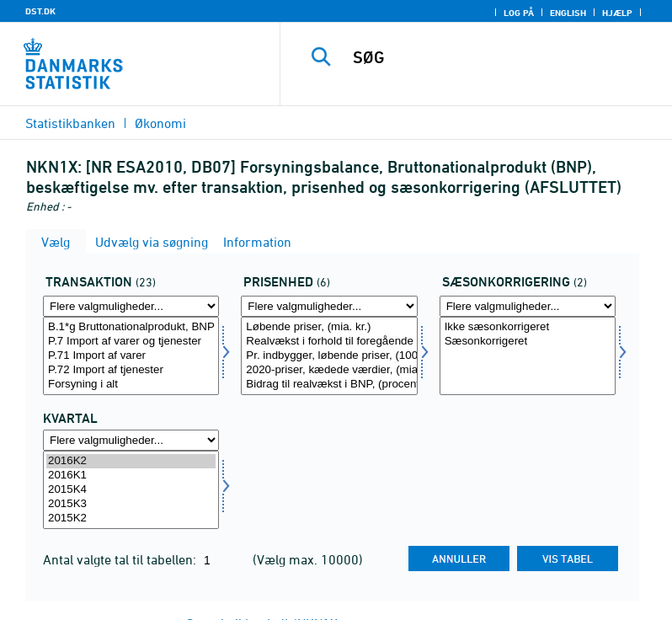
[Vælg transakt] (131, 356)
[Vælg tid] (131, 490)
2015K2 (131, 518)
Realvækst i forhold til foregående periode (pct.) (329, 342)
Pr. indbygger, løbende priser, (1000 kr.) (329, 356)
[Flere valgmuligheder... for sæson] (528, 306)
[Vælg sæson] (528, 356)
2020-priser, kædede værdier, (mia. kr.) (329, 370)
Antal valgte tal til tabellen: (121, 559)
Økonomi (160, 123)
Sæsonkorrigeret (528, 342)
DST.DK (40, 11)
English (568, 13)
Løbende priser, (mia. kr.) (329, 327)
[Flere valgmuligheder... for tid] (131, 440)
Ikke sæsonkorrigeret (528, 327)
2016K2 (131, 461)
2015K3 (131, 504)
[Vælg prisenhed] (329, 356)
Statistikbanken (70, 123)
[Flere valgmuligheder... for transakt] (131, 306)
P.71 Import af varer (131, 356)
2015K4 (131, 490)
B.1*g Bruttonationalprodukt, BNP (131, 327)
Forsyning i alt (131, 385)
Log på (519, 13)
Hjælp (617, 13)
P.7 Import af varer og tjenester (131, 342)
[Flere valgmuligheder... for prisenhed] (329, 306)
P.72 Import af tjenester (131, 370)
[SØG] (501, 57)
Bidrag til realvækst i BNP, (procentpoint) (329, 385)
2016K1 (131, 476)
